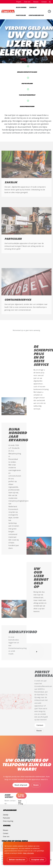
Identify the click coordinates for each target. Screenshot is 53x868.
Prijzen (19, 2)
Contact (44, 2)
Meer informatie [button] (29, 853)
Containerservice (18, 301)
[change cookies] (17, 860)
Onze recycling (8, 821)
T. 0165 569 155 (21, 797)
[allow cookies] (38, 860)
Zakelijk (11, 184)
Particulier (13, 240)
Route (39, 732)
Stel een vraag (21, 804)
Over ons (27, 2)
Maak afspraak (21, 787)
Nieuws (36, 2)
